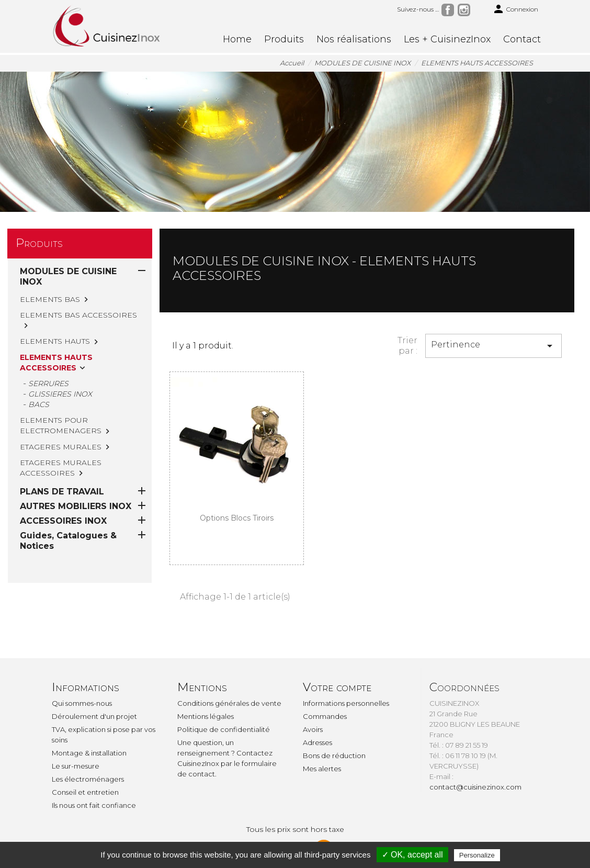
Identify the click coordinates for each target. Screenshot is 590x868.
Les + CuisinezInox (447, 39)
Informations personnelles (346, 703)
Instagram (464, 10)
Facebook (448, 10)
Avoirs (313, 729)
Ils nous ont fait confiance (94, 805)
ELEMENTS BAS (50, 299)
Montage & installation (89, 753)
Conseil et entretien (85, 792)
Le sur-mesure (76, 766)
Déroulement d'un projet (94, 716)
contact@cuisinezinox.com (475, 787)
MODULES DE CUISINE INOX (68, 277)
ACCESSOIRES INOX (63, 478)
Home (237, 39)
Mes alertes (322, 769)
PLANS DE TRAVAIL (62, 449)
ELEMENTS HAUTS (55, 341)
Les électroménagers (88, 779)
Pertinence (493, 346)
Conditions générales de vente (229, 703)
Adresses (317, 742)
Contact (522, 39)
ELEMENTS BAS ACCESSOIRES (78, 315)
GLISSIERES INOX (60, 394)
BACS (39, 404)
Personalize (477, 855)
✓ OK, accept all (412, 855)
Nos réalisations (354, 39)
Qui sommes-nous (82, 703)
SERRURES (48, 384)
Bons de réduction (334, 756)
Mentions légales (206, 716)
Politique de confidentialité (224, 729)
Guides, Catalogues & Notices (68, 498)
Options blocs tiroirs (237, 518)
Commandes (325, 716)
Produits (284, 39)
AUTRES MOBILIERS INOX (76, 464)
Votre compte (337, 687)
